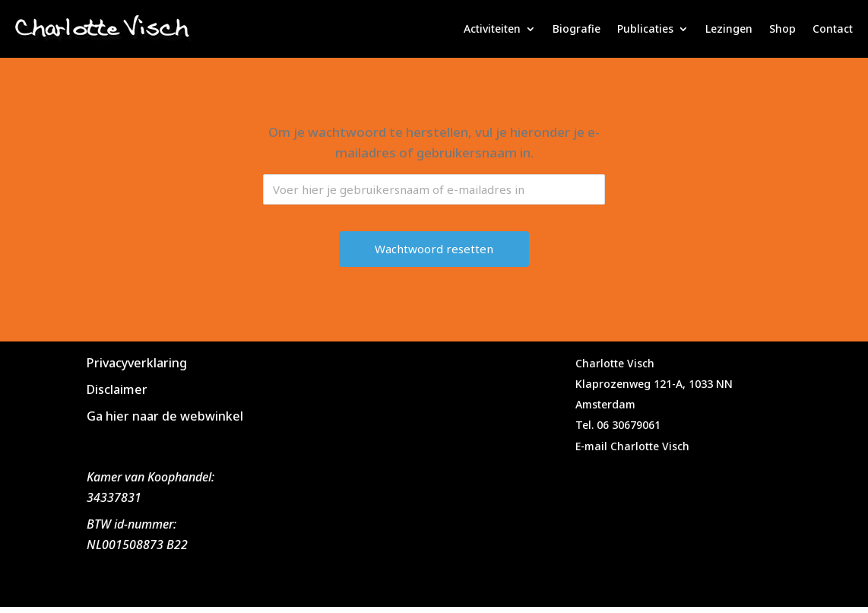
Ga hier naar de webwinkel (165, 416)
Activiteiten (492, 29)
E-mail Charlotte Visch (632, 446)
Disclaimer (117, 389)
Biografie (577, 29)
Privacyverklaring (137, 363)
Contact (833, 29)
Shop (782, 29)
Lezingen (729, 29)
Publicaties (645, 29)
